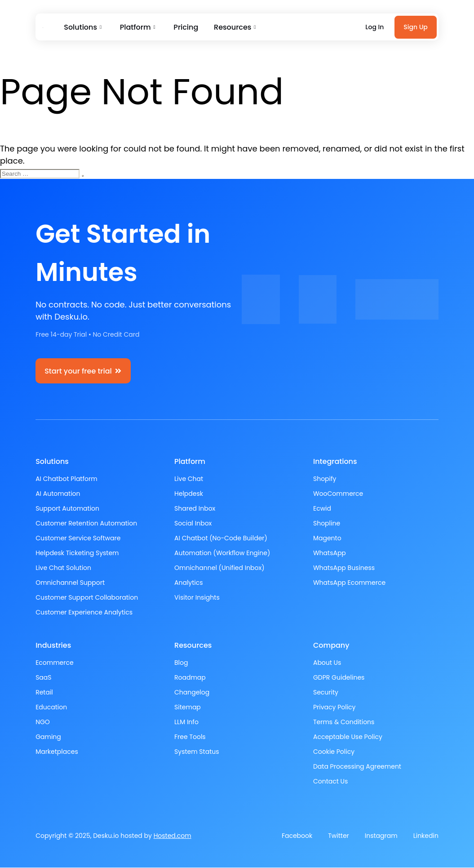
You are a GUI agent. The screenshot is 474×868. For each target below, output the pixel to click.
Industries (53, 646)
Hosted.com (173, 836)
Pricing (183, 27)
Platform (136, 27)
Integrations (335, 462)
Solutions (82, 27)
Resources (231, 27)
